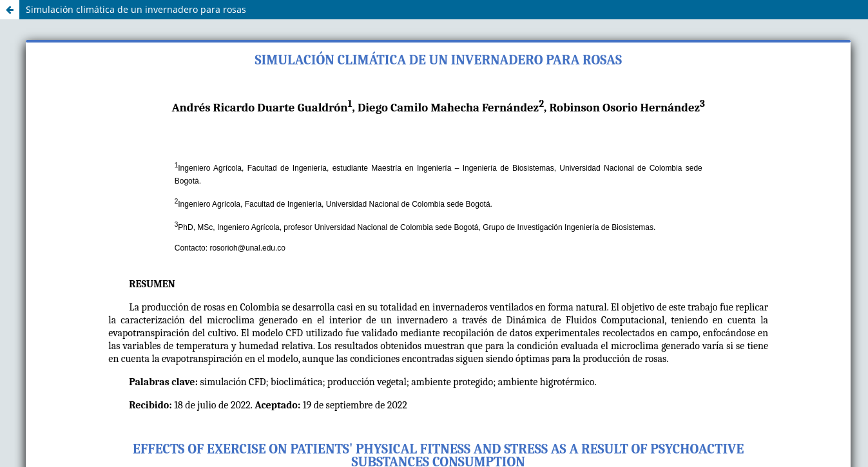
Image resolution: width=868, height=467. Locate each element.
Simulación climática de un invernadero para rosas (136, 9)
